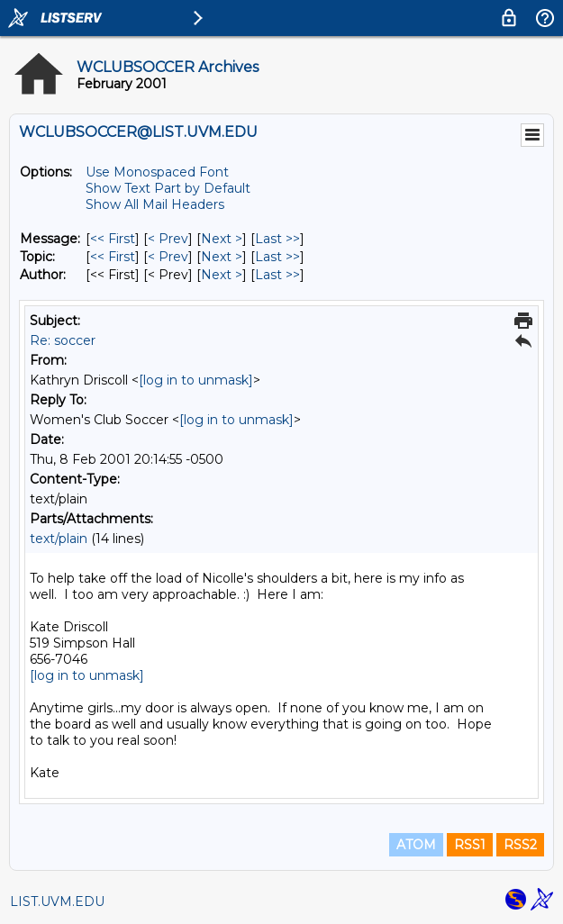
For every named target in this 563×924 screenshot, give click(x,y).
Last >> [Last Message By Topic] (277, 257)
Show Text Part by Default (168, 188)
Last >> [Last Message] (277, 239)
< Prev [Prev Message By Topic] (168, 257)
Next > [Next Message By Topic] (222, 257)
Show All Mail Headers (155, 204)
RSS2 (520, 845)
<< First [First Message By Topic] (113, 257)
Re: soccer (63, 340)
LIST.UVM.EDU (57, 901)
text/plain (59, 539)
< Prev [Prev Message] (168, 239)
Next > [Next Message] (222, 239)
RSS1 (470, 845)
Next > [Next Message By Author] (222, 275)
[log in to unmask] (196, 380)
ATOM (416, 845)
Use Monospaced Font (157, 172)
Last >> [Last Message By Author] (277, 275)
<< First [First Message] (113, 239)
